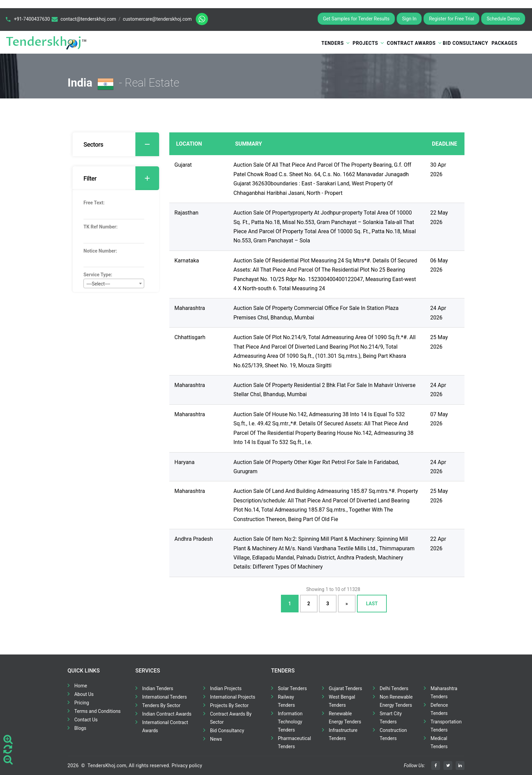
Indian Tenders (158, 688)
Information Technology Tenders (290, 722)
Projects (365, 43)
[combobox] (114, 283)
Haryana (184, 462)
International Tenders (165, 697)
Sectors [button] (121, 144)
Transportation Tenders (446, 726)
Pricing (82, 703)
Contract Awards (411, 43)
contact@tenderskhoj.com (88, 19)
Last (372, 604)
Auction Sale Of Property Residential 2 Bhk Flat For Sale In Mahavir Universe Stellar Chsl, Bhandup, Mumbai (325, 390)
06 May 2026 (439, 265)
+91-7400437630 (32, 19)
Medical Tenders (439, 742)
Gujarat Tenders (345, 688)
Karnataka (187, 261)
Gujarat (183, 165)
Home (81, 686)
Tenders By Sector (161, 705)
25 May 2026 (439, 342)
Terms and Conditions (98, 711)
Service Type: (98, 275)
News (216, 739)
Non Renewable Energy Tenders (396, 701)
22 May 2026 (439, 217)
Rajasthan (186, 213)
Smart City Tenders (391, 718)
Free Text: (94, 203)
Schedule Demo (503, 19)
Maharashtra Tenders (444, 693)
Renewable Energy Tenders (345, 718)
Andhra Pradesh (194, 539)
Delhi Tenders (394, 688)
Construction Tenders (393, 734)
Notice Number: (100, 251)
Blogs (80, 728)
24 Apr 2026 (438, 313)
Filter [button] (121, 178)
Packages (505, 43)
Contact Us (86, 720)
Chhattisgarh (190, 337)
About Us (84, 694)
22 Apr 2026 (438, 543)
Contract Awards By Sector (231, 718)
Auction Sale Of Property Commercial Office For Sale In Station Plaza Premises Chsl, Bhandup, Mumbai (316, 313)
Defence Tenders (439, 709)
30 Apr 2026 (438, 169)
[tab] (116, 144)
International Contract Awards (165, 726)
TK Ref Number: (100, 227)
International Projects (233, 697)
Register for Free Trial (451, 19)
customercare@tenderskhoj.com (157, 19)
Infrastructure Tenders (343, 734)
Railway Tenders (286, 701)
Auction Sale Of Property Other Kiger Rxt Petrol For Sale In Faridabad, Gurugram (316, 467)
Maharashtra (190, 308)
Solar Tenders (292, 688)
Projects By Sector (229, 705)
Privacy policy (187, 765)
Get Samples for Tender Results (356, 19)
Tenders (332, 43)
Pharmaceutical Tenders (294, 742)
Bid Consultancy (465, 43)
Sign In (409, 19)
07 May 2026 (439, 419)
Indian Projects (226, 688)
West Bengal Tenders (342, 701)
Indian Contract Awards (167, 714)
